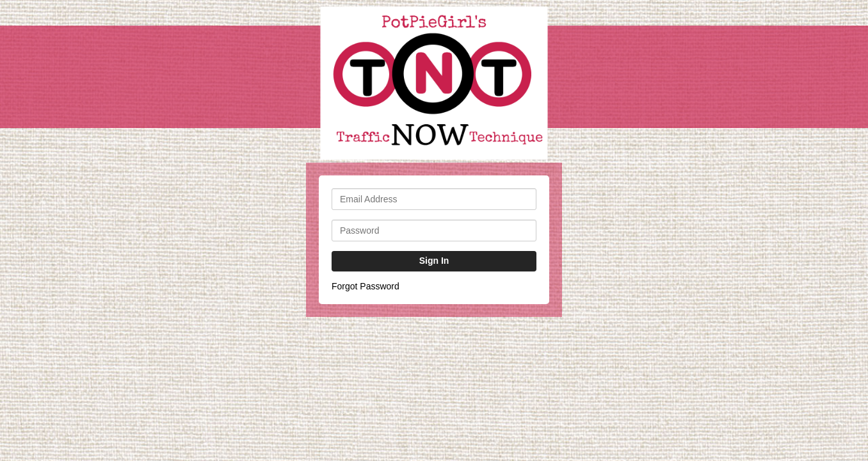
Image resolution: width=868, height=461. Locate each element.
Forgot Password (366, 286)
